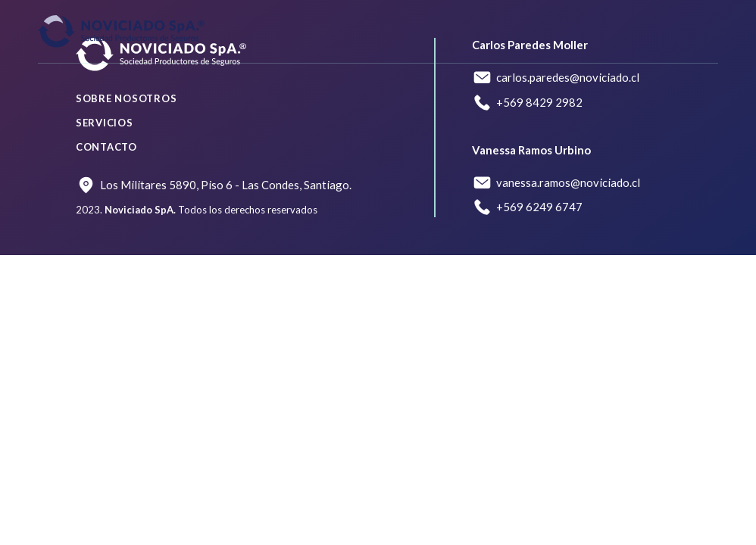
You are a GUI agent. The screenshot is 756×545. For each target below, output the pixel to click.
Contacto (106, 147)
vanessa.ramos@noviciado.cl (568, 182)
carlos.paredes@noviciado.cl (568, 77)
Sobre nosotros (127, 98)
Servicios (105, 123)
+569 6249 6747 (539, 207)
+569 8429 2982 (539, 102)
